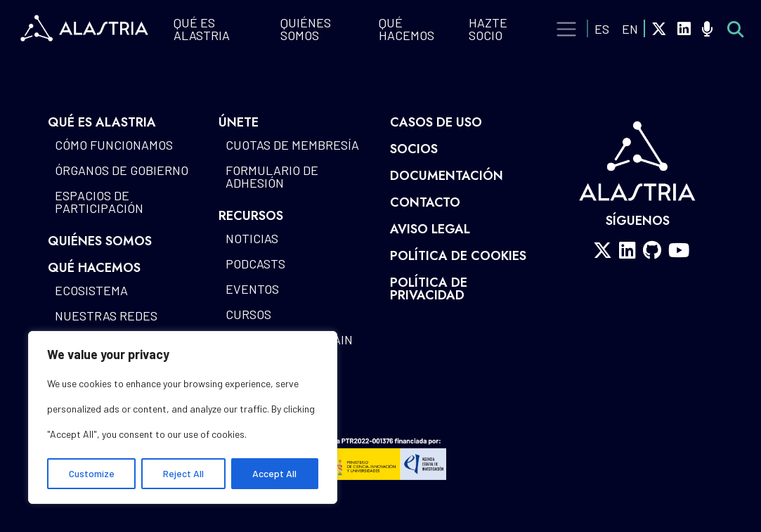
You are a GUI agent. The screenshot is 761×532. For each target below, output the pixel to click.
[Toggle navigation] (567, 30)
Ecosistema (91, 290)
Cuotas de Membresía (292, 145)
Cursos (248, 314)
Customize (92, 473)
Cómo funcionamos (114, 145)
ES (602, 29)
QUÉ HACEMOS (406, 29)
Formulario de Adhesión (272, 176)
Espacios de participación (99, 202)
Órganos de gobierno (122, 170)
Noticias (252, 238)
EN (630, 29)
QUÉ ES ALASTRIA (202, 29)
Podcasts (255, 264)
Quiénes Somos (306, 29)
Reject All (183, 473)
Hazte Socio (488, 29)
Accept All (274, 473)
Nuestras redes (106, 316)
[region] (183, 417)
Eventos (252, 289)
